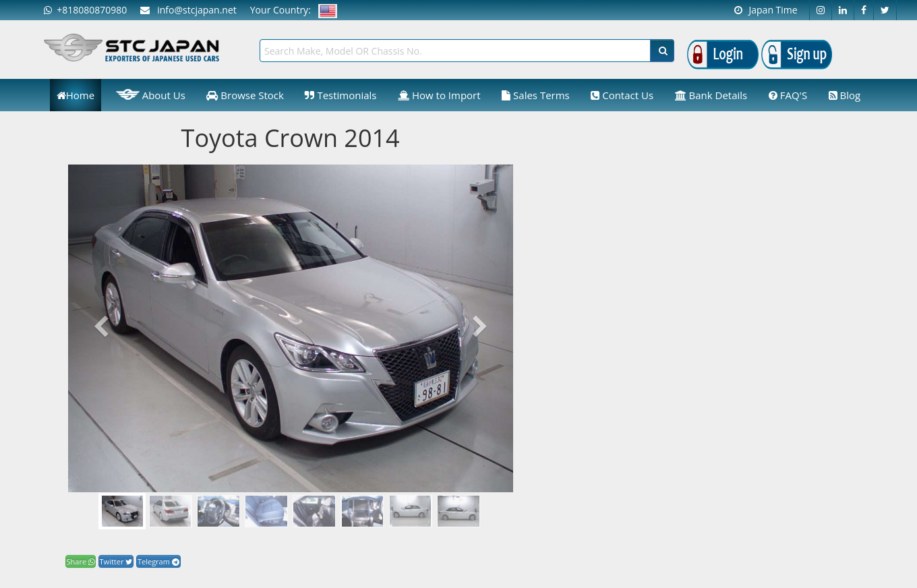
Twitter (116, 561)
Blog (845, 95)
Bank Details (711, 95)
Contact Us (622, 95)
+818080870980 (85, 10)
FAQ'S (788, 95)
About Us (151, 94)
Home (76, 95)
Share (81, 561)
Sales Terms (536, 95)
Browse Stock (245, 95)
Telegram (158, 561)
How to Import (439, 95)
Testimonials (341, 95)
